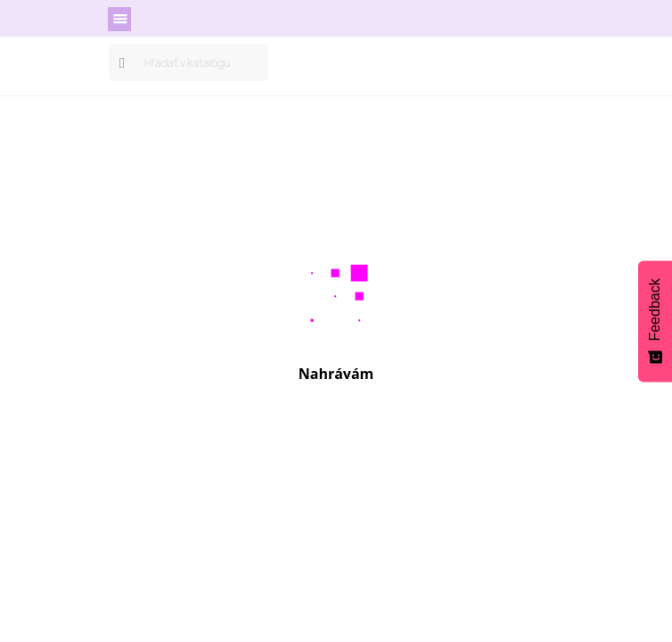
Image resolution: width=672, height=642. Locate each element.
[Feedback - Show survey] (655, 321)
